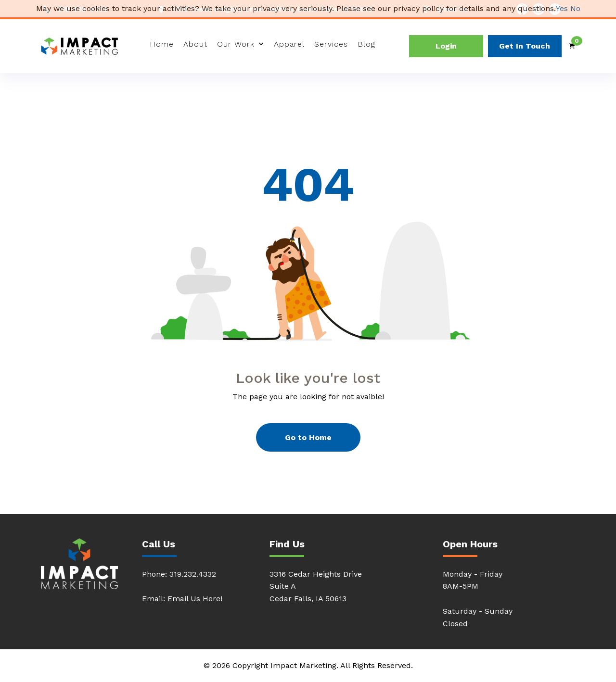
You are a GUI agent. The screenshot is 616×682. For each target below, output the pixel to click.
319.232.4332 (193, 574)
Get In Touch (525, 46)
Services (331, 44)
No (575, 8)
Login (446, 46)
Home (162, 44)
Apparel (289, 44)
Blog (366, 44)
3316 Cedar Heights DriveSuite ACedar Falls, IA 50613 (316, 587)
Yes (562, 8)
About (195, 44)
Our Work (236, 44)
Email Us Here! (195, 599)
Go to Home (308, 437)
